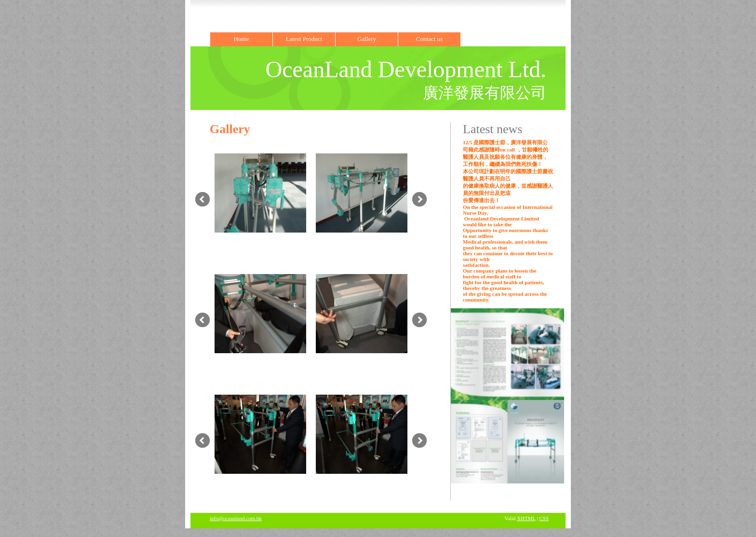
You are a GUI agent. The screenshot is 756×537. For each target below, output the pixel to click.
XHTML (526, 518)
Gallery (367, 39)
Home (242, 39)
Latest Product (304, 39)
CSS (544, 518)
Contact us (429, 39)
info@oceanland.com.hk (236, 518)
